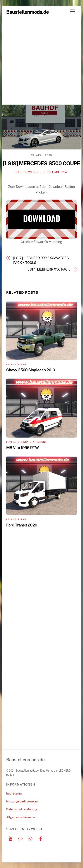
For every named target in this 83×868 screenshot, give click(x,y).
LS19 (47, 172)
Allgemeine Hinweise (21, 817)
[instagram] (31, 838)
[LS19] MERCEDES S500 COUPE (41, 163)
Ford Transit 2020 (22, 525)
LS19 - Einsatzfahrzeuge (30, 442)
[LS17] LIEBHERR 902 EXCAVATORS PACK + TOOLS (41, 260)
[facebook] (41, 838)
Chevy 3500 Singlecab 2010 (31, 370)
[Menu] (73, 12)
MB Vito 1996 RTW (23, 448)
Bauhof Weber (27, 172)
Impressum (14, 793)
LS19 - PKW (60, 172)
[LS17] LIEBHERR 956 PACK (48, 269)
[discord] (20, 838)
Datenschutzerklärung (22, 809)
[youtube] (10, 838)
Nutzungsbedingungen (22, 801)
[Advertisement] (41, 61)
